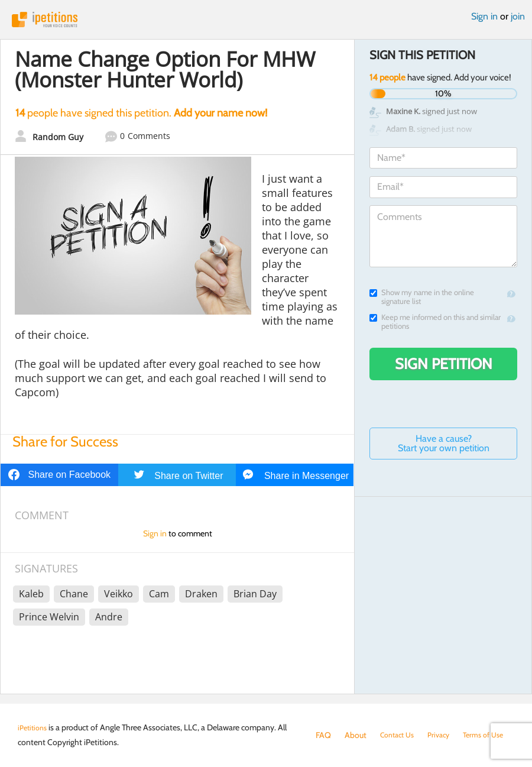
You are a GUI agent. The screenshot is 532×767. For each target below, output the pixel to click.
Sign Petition (444, 364)
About (356, 735)
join (518, 16)
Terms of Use (338, 747)
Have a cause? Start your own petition (444, 443)
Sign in (484, 16)
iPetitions (266, 20)
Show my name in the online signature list (422, 297)
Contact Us (400, 735)
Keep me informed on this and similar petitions (435, 322)
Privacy (446, 735)
